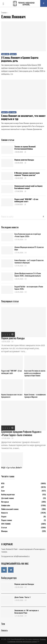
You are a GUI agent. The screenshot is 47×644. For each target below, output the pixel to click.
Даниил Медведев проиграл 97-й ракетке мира (29, 248)
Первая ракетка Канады (24, 160)
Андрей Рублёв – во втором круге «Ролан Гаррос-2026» (29, 288)
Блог (3, 491)
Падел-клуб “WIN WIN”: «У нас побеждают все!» (26, 200)
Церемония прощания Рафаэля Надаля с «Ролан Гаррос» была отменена (21, 433)
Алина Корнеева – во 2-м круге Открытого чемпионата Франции (29, 261)
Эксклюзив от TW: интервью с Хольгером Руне (27, 612)
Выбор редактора (8, 494)
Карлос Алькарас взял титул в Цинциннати (12, 396)
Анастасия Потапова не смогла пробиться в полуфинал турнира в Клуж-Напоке (35, 373)
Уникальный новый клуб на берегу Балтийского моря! (28, 187)
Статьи (4, 527)
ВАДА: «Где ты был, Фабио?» (12, 467)
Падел (4, 516)
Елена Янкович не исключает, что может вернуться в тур (23, 117)
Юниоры (4, 531)
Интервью (5, 502)
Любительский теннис (10, 509)
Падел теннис (7, 520)
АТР (3, 487)
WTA (3, 483)
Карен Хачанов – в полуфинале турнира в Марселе (35, 396)
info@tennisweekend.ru (22, 556)
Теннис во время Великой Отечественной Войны (25, 148)
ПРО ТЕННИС (12, 112)
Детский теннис (8, 498)
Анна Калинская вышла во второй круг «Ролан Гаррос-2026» (28, 235)
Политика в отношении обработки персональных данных (27, 640)
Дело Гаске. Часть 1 (22, 597)
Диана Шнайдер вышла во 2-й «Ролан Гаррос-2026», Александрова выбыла (28, 274)
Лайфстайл (5, 54)
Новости (13, 54)
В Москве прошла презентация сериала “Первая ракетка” (27, 174)
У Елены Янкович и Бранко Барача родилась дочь (20, 59)
